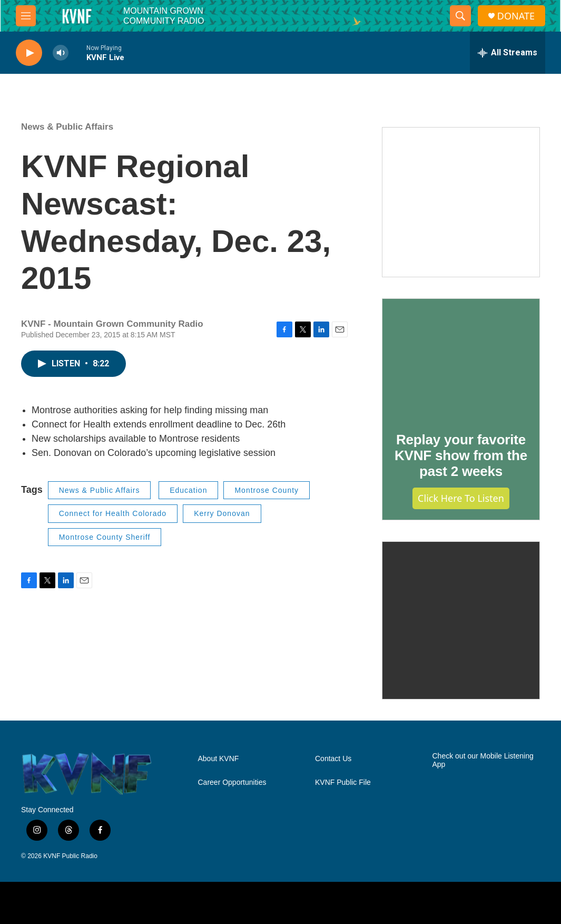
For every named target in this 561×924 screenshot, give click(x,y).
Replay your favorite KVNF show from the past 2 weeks (461, 455)
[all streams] (508, 53)
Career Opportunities (232, 782)
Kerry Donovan (222, 513)
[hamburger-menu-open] (26, 16)
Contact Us (333, 759)
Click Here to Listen (461, 498)
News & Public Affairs (67, 127)
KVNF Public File (343, 782)
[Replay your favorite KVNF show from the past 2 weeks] (461, 358)
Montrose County (267, 490)
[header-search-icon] (460, 16)
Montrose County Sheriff (105, 537)
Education (188, 490)
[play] (29, 53)
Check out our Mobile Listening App (483, 760)
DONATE (516, 16)
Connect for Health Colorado (113, 513)
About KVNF (219, 759)
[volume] (61, 53)
